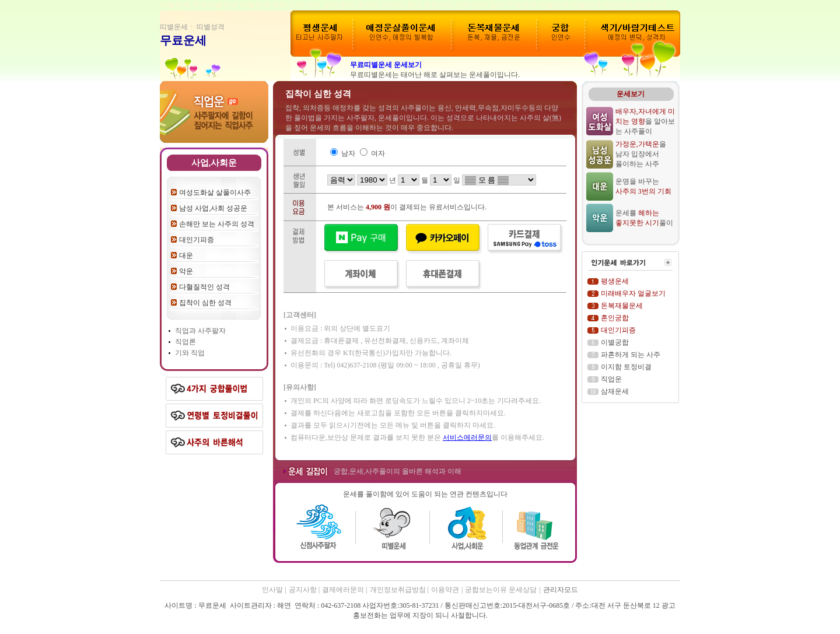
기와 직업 (190, 353)
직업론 (185, 342)
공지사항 (304, 590)
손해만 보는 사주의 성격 (217, 224)
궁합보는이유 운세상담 (501, 590)
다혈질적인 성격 (204, 287)
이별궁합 (615, 342)
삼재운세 (615, 391)
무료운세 (183, 40)
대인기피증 (197, 240)
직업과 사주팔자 (200, 331)
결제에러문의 (344, 590)
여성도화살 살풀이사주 (215, 192)
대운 (186, 255)
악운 (186, 271)
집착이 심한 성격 (205, 303)
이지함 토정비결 (626, 367)
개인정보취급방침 (399, 590)
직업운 (611, 379)
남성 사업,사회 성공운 (213, 208)
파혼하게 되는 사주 (631, 355)
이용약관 (445, 590)
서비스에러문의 (467, 437)
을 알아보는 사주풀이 (645, 121)
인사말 (272, 590)
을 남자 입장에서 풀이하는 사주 (641, 154)
